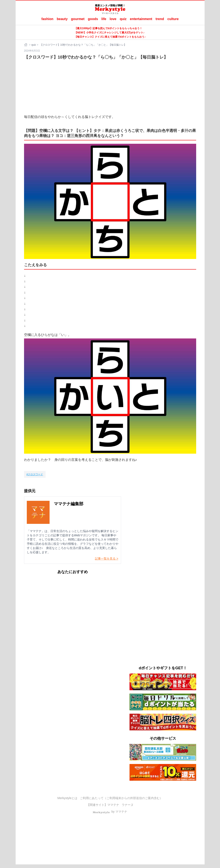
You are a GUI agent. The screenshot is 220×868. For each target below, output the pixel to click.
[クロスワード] (35, 474)
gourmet (78, 19)
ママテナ (113, 805)
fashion (47, 19)
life (104, 19)
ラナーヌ (128, 805)
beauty (62, 19)
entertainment (141, 19)
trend (160, 19)
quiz (123, 19)
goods (93, 19)
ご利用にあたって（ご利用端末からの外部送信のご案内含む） (121, 798)
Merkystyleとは (67, 798)
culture (173, 19)
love (113, 19)
